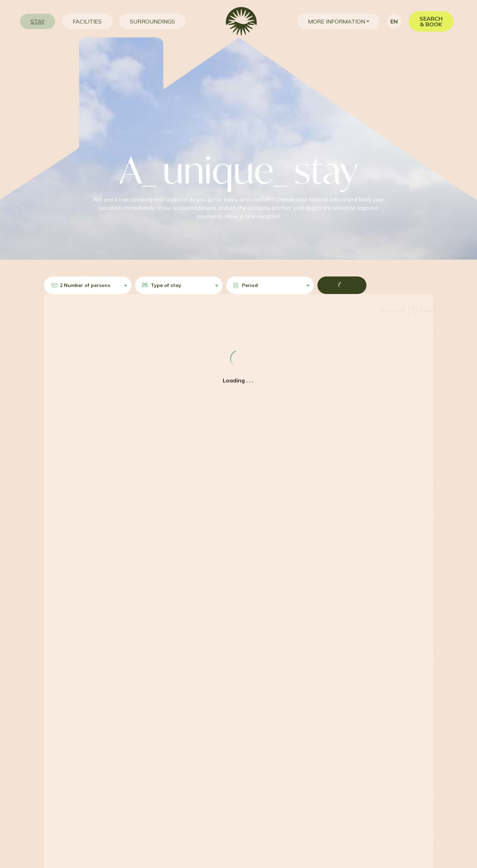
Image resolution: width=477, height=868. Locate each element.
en (394, 21)
